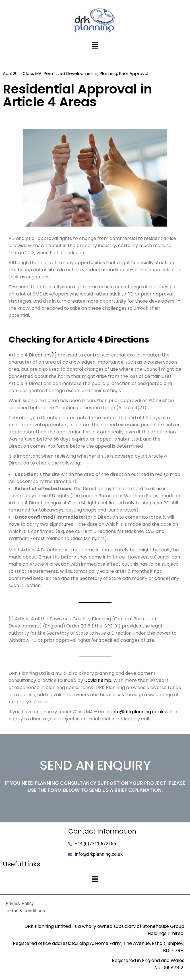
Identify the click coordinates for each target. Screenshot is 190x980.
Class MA (32, 73)
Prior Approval (134, 73)
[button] (95, 46)
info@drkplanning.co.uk (138, 712)
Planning (108, 73)
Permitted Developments (71, 73)
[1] (54, 355)
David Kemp (98, 680)
